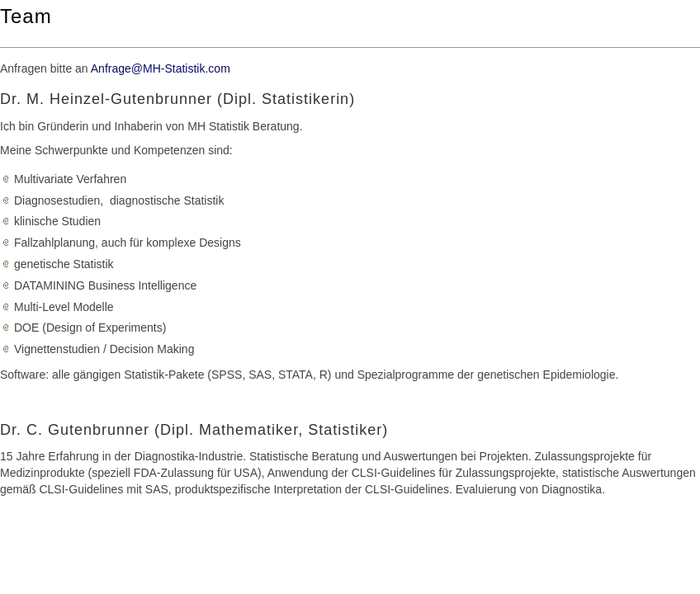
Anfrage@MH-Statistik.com (161, 68)
